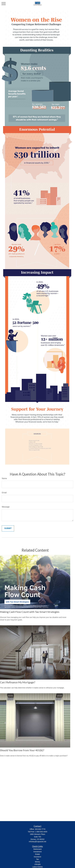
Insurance (37, 857)
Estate (37, 854)
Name (4, 478)
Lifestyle (37, 864)
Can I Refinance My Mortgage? (18, 682)
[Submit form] (8, 528)
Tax (37, 859)
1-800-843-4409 (41, 832)
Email (4, 493)
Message (6, 507)
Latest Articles (37, 867)
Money (37, 862)
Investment (37, 852)
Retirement (37, 849)
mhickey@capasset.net (38, 842)
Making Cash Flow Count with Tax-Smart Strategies (30, 612)
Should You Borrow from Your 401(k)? (22, 750)
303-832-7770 (40, 829)
